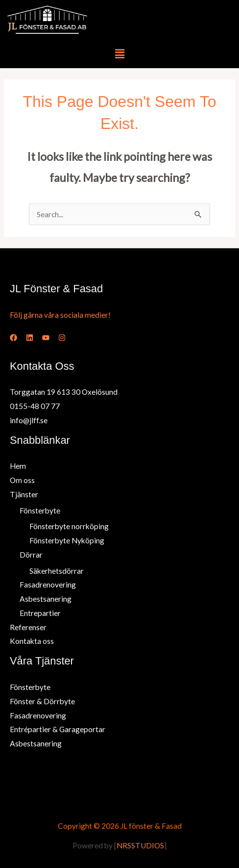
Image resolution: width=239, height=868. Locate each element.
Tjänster (24, 494)
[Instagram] (62, 338)
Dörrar (31, 555)
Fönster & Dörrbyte (42, 701)
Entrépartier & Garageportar (58, 729)
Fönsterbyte (40, 511)
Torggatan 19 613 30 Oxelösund (64, 392)
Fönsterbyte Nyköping (67, 540)
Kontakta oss (32, 641)
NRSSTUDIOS (140, 845)
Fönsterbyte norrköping (69, 526)
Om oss (22, 480)
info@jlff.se (29, 420)
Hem (18, 466)
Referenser (28, 627)
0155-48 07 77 (35, 406)
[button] (119, 54)
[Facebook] (13, 338)
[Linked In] (30, 338)
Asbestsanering (46, 599)
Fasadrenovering (48, 585)
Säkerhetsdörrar (57, 571)
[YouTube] (46, 338)
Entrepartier (40, 613)
